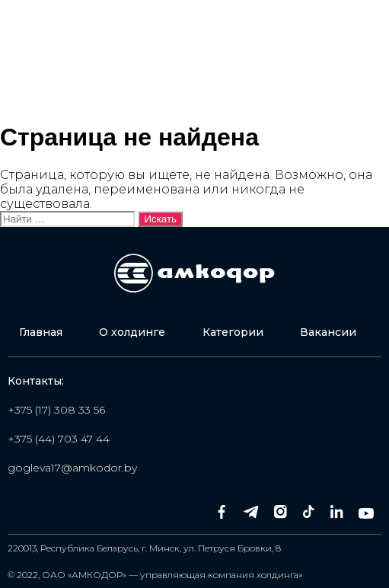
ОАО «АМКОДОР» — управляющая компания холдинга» (172, 575)
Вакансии (328, 332)
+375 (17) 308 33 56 (56, 410)
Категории (233, 332)
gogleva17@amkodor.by (72, 468)
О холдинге (132, 332)
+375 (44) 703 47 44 (59, 439)
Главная (41, 332)
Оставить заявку (311, 82)
